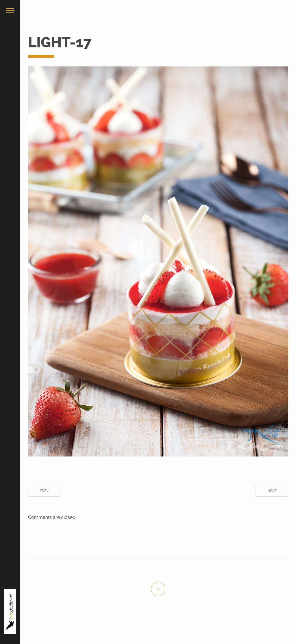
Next (272, 491)
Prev (44, 491)
